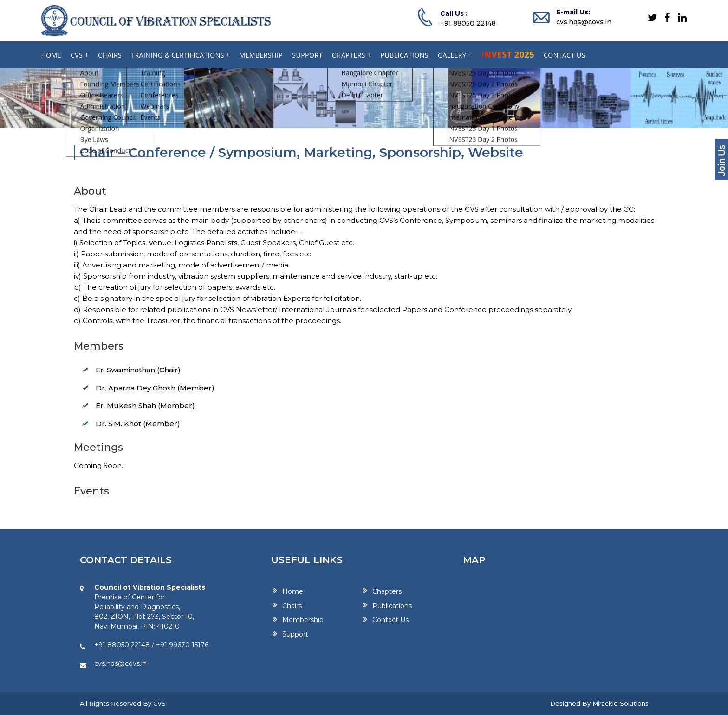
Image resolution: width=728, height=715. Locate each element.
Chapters (387, 591)
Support (295, 634)
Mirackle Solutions (621, 703)
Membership (303, 620)
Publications (392, 605)
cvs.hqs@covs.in (584, 22)
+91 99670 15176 (182, 645)
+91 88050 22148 (468, 23)
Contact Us (390, 620)
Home (293, 591)
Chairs (292, 605)
